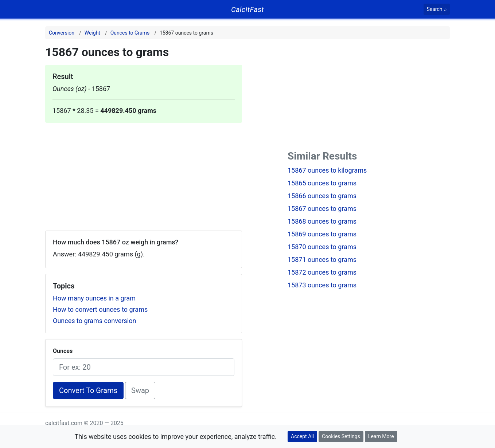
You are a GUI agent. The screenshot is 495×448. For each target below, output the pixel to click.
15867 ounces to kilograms (327, 170)
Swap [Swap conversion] (140, 390)
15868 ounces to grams (322, 221)
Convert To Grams (88, 390)
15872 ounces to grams (322, 272)
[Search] (437, 9)
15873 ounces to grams (322, 285)
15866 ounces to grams (322, 196)
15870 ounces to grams (322, 247)
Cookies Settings (341, 436)
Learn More (381, 436)
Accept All (302, 436)
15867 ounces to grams (322, 209)
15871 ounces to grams (322, 260)
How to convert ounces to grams (100, 309)
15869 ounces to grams (322, 234)
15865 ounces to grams (322, 183)
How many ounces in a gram (94, 298)
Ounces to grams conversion (94, 321)
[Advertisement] (144, 174)
